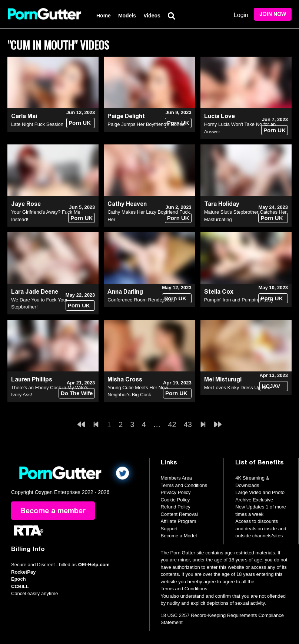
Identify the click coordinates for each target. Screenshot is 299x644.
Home (104, 16)
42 (172, 424)
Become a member (53, 511)
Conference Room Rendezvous (141, 300)
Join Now (273, 14)
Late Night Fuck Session (37, 124)
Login (241, 15)
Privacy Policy (176, 492)
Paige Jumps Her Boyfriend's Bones (146, 124)
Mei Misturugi (223, 379)
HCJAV (271, 386)
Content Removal (179, 514)
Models (127, 16)
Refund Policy (176, 507)
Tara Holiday (222, 204)
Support (169, 529)
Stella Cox (219, 292)
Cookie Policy (175, 500)
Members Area (177, 478)
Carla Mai (24, 116)
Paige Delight (126, 116)
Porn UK (80, 123)
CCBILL (20, 586)
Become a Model (179, 536)
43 (188, 424)
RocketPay (23, 572)
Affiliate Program (179, 521)
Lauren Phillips (32, 379)
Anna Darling (125, 292)
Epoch (19, 579)
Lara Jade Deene (35, 292)
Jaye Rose (26, 204)
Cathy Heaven (127, 204)
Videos (152, 16)
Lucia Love (220, 116)
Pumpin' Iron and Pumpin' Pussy (239, 300)
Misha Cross (125, 379)
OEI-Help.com (94, 565)
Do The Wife (77, 393)
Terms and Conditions (184, 485)
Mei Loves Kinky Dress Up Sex (237, 388)
